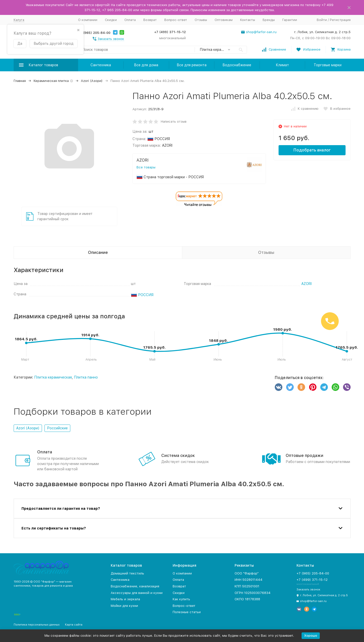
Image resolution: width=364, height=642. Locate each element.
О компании (88, 20)
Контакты (248, 20)
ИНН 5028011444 (248, 580)
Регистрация (340, 20)
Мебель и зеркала (125, 599)
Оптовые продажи (304, 456)
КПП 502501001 (247, 586)
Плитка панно (86, 377)
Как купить (181, 599)
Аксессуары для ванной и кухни (137, 593)
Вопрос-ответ (176, 20)
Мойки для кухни (124, 606)
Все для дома (146, 65)
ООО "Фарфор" (247, 573)
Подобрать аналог (312, 150)
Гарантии (290, 20)
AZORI (306, 284)
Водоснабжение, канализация (135, 586)
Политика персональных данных (37, 625)
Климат (282, 65)
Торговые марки (328, 65)
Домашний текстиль (127, 573)
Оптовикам (224, 20)
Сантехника (101, 65)
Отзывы (201, 20)
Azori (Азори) (92, 81)
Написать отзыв (174, 121)
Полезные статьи (187, 612)
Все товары (146, 167)
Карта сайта (74, 625)
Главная (20, 81)
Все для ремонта (192, 65)
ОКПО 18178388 (247, 599)
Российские (57, 428)
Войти (322, 20)
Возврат (150, 20)
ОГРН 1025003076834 (253, 593)
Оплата (130, 20)
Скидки (111, 20)
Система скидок (178, 456)
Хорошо (311, 636)
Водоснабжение (237, 65)
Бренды (269, 20)
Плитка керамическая (53, 377)
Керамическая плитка (51, 81)
